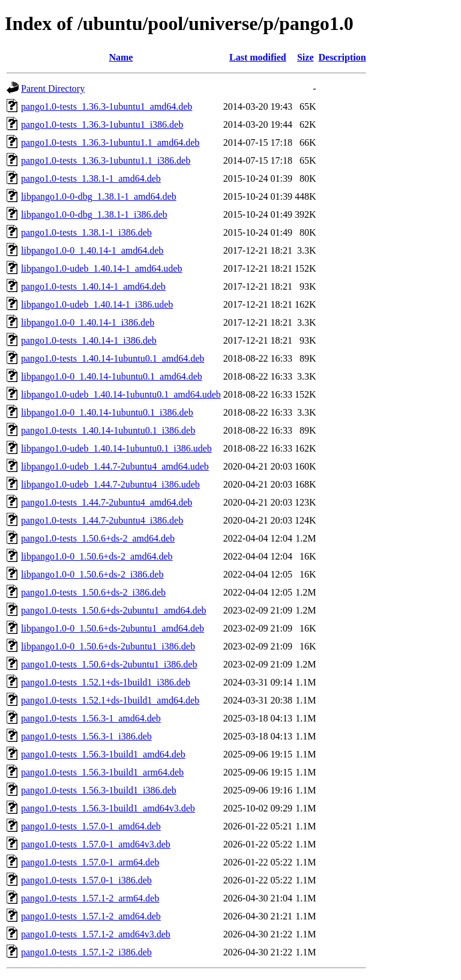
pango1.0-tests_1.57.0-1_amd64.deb (91, 826)
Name (121, 57)
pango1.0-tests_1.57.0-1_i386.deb (86, 880)
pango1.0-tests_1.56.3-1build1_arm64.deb (102, 772)
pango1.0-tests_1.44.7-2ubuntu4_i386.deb (102, 520)
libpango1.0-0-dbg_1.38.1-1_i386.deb (94, 214)
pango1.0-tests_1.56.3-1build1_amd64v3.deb (108, 808)
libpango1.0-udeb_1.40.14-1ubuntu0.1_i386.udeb (116, 448)
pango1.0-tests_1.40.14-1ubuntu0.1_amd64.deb (113, 358)
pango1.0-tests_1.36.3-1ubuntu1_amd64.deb (107, 106)
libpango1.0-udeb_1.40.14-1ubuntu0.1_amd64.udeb (121, 394)
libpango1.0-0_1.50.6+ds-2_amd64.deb (97, 556)
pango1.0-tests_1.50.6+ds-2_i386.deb (93, 592)
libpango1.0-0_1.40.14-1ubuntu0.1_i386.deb (107, 412)
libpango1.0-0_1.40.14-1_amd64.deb (92, 250)
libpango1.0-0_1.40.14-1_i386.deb (88, 322)
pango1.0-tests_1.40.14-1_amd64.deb (93, 286)
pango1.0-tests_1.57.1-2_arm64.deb (90, 898)
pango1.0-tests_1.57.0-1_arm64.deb (90, 862)
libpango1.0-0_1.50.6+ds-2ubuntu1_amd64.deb (113, 628)
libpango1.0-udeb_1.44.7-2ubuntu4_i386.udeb (110, 484)
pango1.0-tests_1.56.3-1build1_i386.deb (99, 790)
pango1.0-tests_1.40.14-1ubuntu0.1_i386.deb (108, 430)
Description (342, 57)
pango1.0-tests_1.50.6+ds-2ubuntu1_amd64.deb (114, 610)
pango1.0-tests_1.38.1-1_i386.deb (86, 232)
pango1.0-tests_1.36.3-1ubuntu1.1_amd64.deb (110, 142)
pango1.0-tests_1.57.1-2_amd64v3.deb (96, 934)
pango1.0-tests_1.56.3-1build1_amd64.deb (103, 754)
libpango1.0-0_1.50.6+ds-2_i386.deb (92, 574)
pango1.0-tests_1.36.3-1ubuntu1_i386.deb (102, 124)
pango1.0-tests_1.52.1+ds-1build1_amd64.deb (110, 700)
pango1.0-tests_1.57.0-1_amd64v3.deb (96, 844)
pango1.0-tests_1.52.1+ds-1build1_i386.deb (106, 682)
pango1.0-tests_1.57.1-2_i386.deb (86, 952)
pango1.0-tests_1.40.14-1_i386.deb (89, 340)
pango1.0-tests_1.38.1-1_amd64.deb (91, 178)
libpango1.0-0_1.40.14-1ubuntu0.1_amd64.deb (112, 376)
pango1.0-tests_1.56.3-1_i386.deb (86, 736)
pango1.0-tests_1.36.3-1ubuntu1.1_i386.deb (106, 160)
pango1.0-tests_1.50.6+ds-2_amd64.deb (98, 538)
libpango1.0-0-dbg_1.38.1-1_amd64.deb (99, 196)
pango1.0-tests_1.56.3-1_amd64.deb (91, 718)
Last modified (258, 57)
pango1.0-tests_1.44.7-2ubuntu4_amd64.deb (107, 502)
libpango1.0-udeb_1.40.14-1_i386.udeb (97, 304)
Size (306, 57)
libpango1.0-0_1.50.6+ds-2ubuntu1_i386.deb (108, 646)
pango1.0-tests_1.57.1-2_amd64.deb (91, 916)
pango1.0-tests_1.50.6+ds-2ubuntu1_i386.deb (109, 664)
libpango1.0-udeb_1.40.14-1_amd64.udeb (101, 268)
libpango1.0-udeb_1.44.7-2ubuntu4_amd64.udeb (115, 466)
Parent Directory (53, 88)
